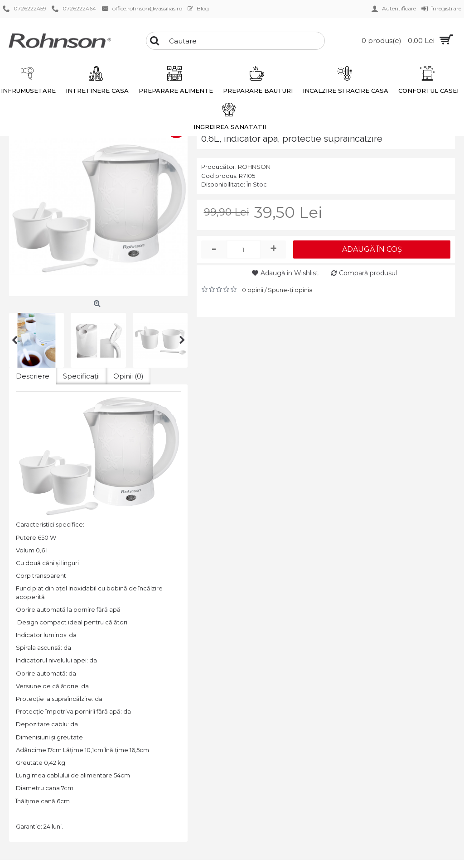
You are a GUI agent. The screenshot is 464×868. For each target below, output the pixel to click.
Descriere (33, 376)
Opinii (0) (128, 376)
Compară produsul (368, 273)
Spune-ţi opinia (290, 290)
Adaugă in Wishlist (290, 273)
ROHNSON (254, 167)
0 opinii (253, 290)
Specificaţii (81, 376)
